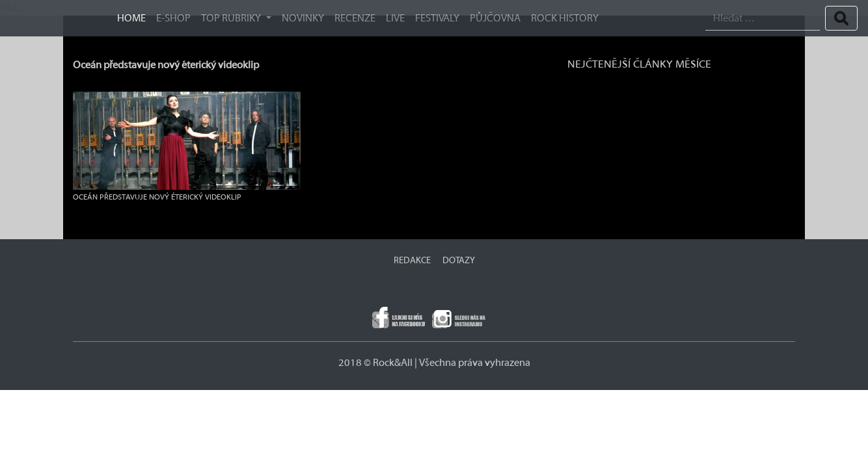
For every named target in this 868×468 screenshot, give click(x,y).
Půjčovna (495, 18)
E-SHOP (173, 18)
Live (395, 18)
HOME (131, 18)
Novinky (303, 18)
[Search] (763, 19)
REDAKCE (412, 261)
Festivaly (437, 18)
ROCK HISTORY (565, 18)
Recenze (355, 18)
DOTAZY (459, 261)
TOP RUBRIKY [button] (232, 18)
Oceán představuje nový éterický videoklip (166, 65)
